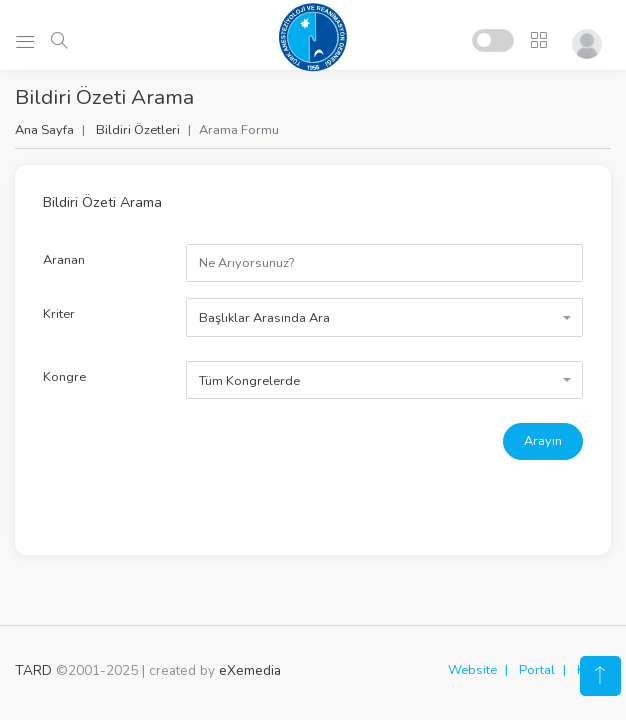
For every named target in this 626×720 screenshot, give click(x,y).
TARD (33, 670)
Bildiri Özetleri (138, 130)
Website (472, 670)
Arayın (543, 441)
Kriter (59, 314)
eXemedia (250, 670)
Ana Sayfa (44, 130)
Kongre (64, 377)
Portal (537, 670)
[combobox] (385, 317)
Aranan (64, 260)
